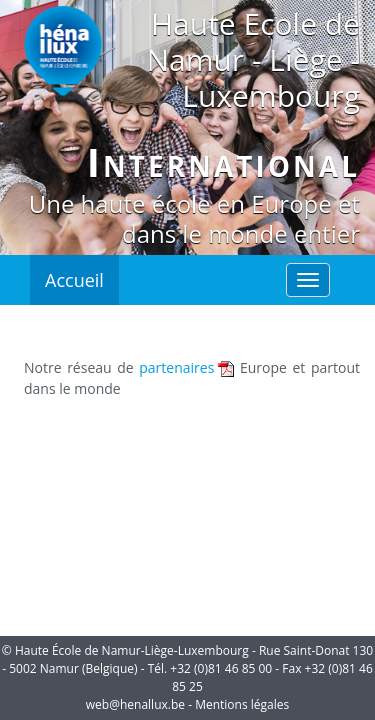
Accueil (74, 280)
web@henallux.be (135, 704)
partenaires (176, 367)
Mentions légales (242, 704)
